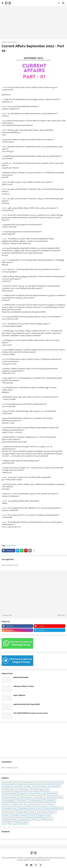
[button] (3, 3)
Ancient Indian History (10, 782)
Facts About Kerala (54, 786)
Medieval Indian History (20, 804)
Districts (28, 786)
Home (4, 42)
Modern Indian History (38, 804)
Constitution (7, 786)
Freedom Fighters (24, 790)
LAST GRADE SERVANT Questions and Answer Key (31, 713)
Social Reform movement (19, 816)
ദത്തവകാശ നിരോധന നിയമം (23, 686)
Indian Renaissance (26, 797)
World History (7, 823)
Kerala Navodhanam (36, 801)
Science (6, 816)
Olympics (51, 804)
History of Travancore (36, 793)
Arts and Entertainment (27, 782)
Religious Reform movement (27, 812)
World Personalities (21, 823)
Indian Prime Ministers (10, 797)
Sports (33, 816)
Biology (48, 782)
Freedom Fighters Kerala (40, 790)
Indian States (39, 797)
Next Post (61, 615)
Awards (40, 782)
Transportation (24, 819)
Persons (39, 808)
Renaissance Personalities (47, 812)
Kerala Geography (9, 801)
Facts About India (39, 786)
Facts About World (9, 790)
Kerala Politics (50, 801)
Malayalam (6, 804)
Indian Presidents (51, 793)
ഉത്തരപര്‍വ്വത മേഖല (21, 677)
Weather (35, 819)
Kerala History (22, 801)
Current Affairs (12, 42)
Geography (23, 793)
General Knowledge (9, 793)
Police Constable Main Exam (53, 808)
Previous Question (9, 812)
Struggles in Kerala (44, 816)
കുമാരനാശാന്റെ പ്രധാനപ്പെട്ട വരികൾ (27, 704)
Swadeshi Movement (10, 819)
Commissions (58, 782)
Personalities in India (9, 808)
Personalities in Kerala (26, 808)
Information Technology (54, 797)
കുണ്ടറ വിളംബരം (19, 695)
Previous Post (7, 615)
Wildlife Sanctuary (46, 819)
